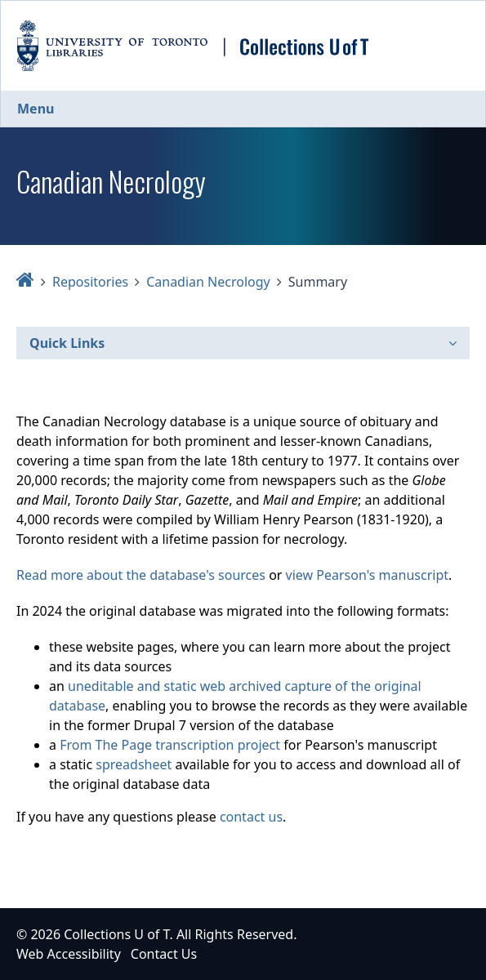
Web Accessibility (69, 954)
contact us (251, 817)
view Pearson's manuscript (367, 575)
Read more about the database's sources (141, 575)
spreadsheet (134, 764)
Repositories (90, 282)
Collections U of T (116, 934)
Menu (36, 109)
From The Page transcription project (170, 745)
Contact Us (164, 954)
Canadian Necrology (208, 282)
